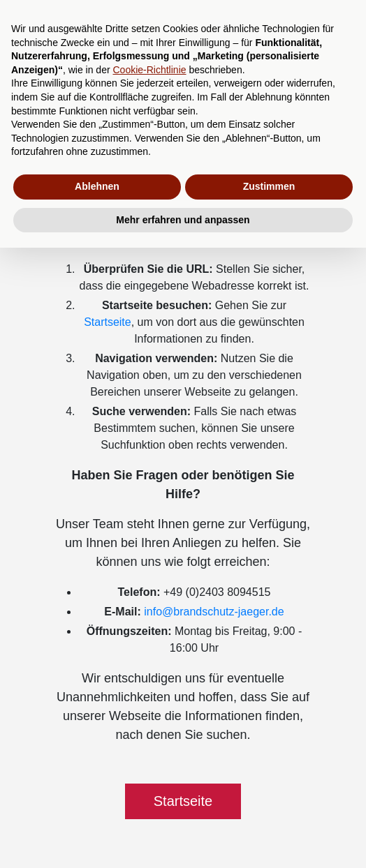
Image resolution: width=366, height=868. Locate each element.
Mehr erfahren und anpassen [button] (183, 220)
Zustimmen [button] (269, 186)
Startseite (108, 322)
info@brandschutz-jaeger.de (214, 612)
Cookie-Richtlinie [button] (149, 70)
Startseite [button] (183, 801)
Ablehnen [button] (97, 186)
